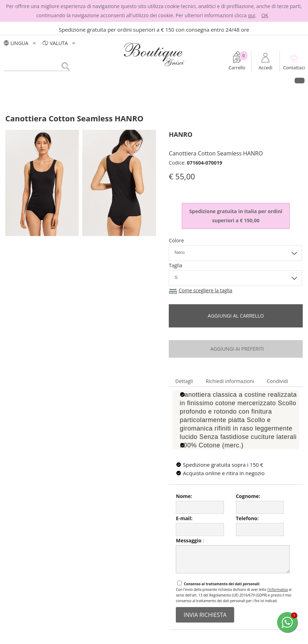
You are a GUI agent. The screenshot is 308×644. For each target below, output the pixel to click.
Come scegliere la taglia (206, 290)
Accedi (265, 68)
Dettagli (184, 381)
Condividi (278, 381)
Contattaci (294, 68)
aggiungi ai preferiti (236, 349)
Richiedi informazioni (230, 381)
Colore (176, 240)
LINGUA (21, 43)
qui (252, 15)
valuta (60, 43)
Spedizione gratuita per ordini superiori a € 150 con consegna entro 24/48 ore (154, 30)
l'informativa (277, 589)
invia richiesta (205, 615)
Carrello (237, 68)
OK (265, 15)
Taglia (175, 265)
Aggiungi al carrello (236, 316)
